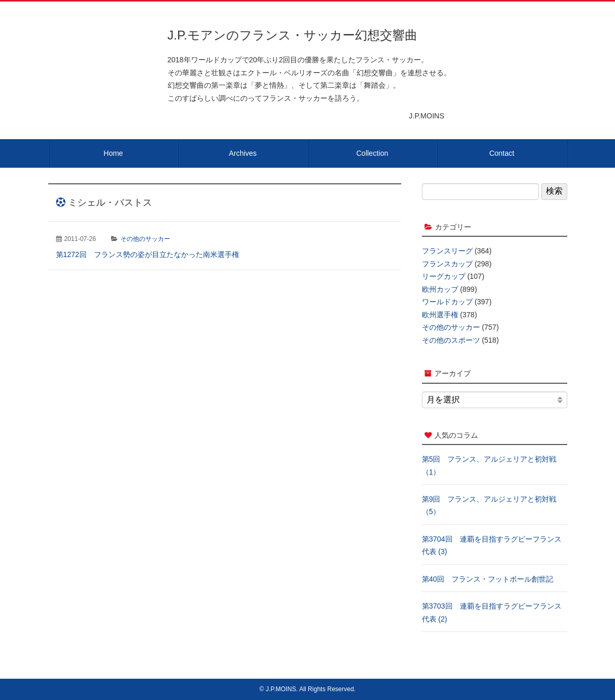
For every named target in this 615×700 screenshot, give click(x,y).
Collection (372, 153)
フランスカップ (447, 264)
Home (113, 153)
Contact (502, 153)
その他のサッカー (145, 239)
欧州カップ (440, 289)
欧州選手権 (440, 315)
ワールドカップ (447, 302)
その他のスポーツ (451, 340)
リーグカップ (444, 276)
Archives (243, 153)
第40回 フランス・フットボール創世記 (488, 579)
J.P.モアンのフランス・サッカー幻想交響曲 (292, 35)
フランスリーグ (447, 251)
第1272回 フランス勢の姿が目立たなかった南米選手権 (148, 254)
